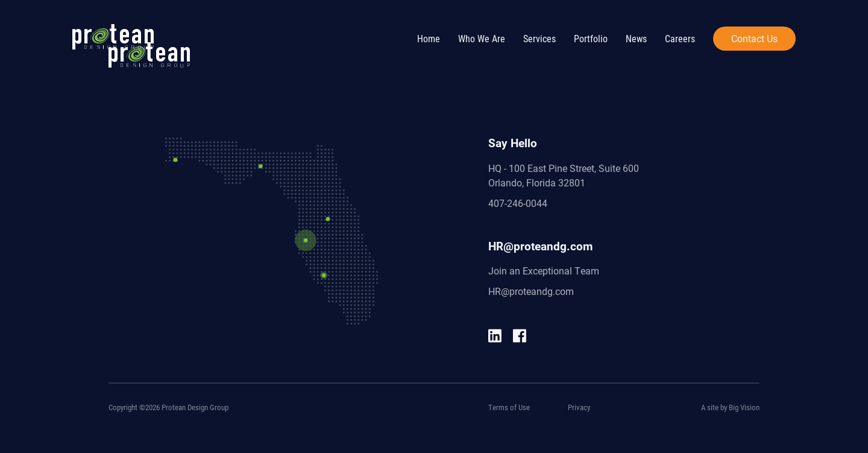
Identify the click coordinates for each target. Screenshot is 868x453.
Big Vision (744, 407)
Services (539, 38)
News (636, 38)
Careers (680, 38)
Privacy (579, 407)
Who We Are (482, 38)
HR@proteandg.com (531, 291)
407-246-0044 (518, 203)
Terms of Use (509, 407)
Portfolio (591, 38)
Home (429, 38)
